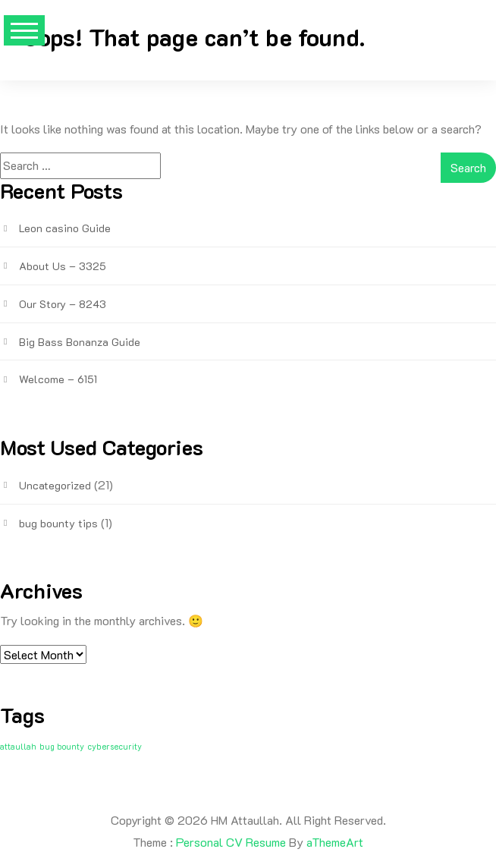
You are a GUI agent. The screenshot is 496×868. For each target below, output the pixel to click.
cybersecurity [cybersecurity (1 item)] (115, 747)
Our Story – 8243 (63, 304)
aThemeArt (335, 842)
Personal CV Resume (231, 842)
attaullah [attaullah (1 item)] (18, 747)
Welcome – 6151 (58, 379)
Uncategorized (55, 485)
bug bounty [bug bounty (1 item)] (62, 747)
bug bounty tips (58, 523)
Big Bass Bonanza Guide (80, 342)
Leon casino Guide (65, 228)
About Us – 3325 (63, 266)
